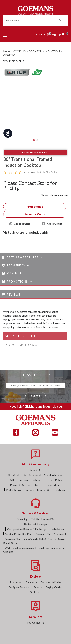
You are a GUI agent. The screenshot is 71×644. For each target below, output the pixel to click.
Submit (35, 396)
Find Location (35, 207)
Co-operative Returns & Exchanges (27, 529)
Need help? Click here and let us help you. (36, 406)
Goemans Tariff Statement (51, 534)
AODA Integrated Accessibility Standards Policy (35, 475)
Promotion (16, 582)
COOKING (19, 51)
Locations (59, 490)
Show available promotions (54, 195)
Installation (57, 529)
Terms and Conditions (30, 480)
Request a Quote (35, 214)
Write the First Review (47, 172)
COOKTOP (35, 51)
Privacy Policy (54, 480)
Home (7, 51)
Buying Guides (54, 587)
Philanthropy (14, 490)
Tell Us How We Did (43, 519)
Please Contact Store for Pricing (30, 185)
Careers (29, 490)
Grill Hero (36, 592)
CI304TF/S (9, 55)
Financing (22, 519)
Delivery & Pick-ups (36, 524)
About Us (35, 470)
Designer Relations (20, 587)
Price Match (54, 485)
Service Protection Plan (19, 534)
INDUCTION (52, 51)
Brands (38, 587)
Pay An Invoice (35, 623)
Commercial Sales (51, 582)
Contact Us (44, 490)
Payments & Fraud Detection (27, 485)
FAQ (11, 480)
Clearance (31, 582)
